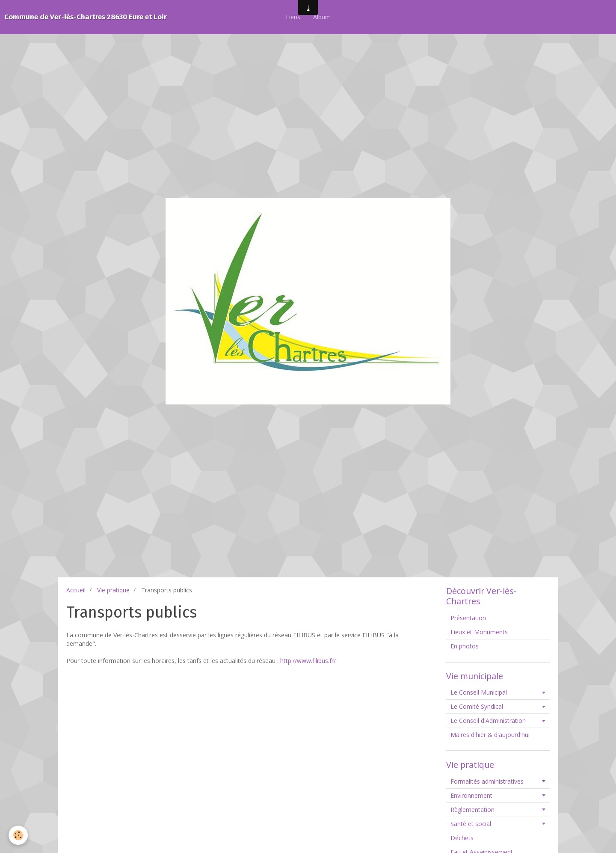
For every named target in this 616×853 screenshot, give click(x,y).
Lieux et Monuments (479, 632)
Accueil (76, 590)
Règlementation (472, 810)
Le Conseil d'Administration (488, 721)
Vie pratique (113, 590)
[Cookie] (18, 835)
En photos (465, 646)
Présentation (468, 618)
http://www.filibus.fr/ (308, 661)
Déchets (462, 838)
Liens (293, 17)
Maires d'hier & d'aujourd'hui (490, 735)
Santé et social (471, 824)
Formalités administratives (487, 781)
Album (322, 17)
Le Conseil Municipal (479, 692)
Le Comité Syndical (477, 706)
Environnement (471, 795)
